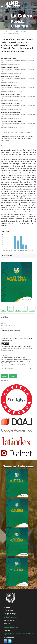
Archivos (9, 32)
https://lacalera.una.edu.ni (12, 627)
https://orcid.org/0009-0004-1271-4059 (12, 91)
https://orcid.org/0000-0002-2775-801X (12, 64)
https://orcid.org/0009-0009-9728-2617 (12, 118)
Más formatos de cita (8, 368)
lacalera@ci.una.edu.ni (11, 617)
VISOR (32, 310)
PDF (4, 310)
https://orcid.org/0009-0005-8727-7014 (12, 82)
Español (13, 376)
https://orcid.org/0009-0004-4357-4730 (12, 109)
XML (25, 310)
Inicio (2, 32)
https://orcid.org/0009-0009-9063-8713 (12, 73)
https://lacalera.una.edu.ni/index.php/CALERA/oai (19, 634)
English (5, 376)
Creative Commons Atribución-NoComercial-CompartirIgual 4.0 (17, 349)
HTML (10, 310)
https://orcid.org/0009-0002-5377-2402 (12, 100)
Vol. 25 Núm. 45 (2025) (20, 32)
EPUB (18, 310)
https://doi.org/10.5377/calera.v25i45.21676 (17, 132)
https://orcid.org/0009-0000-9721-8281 (12, 127)
